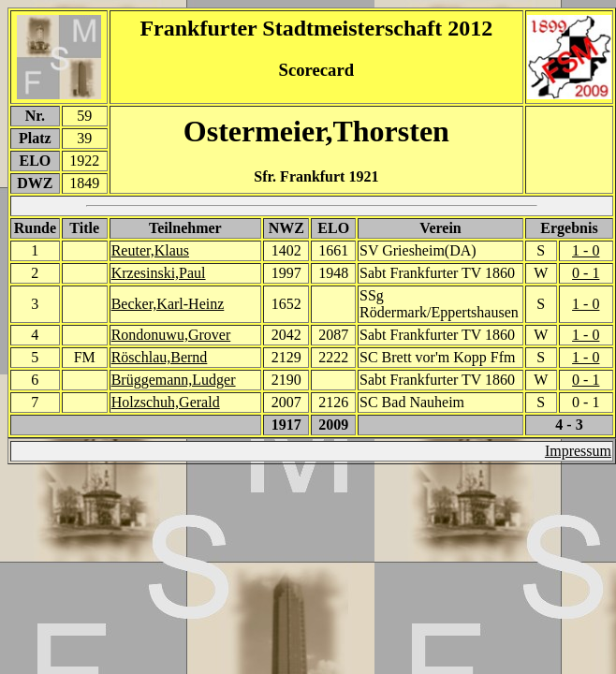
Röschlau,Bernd (160, 357)
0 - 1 (586, 273)
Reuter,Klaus (150, 250)
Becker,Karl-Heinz (168, 304)
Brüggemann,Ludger (174, 380)
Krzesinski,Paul (159, 273)
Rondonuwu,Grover (171, 335)
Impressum (578, 451)
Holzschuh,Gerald (166, 402)
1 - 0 (586, 250)
